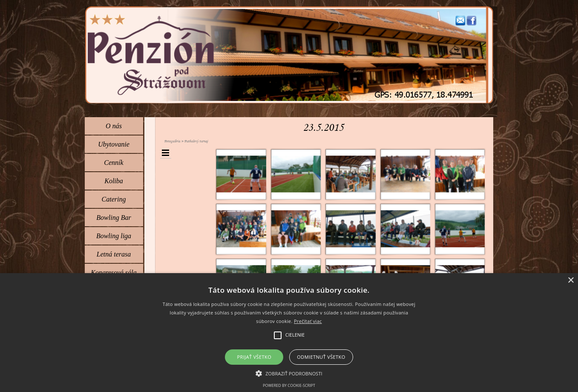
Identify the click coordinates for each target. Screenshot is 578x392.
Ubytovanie (114, 144)
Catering (114, 199)
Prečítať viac (308, 321)
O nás (114, 126)
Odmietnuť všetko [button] (321, 357)
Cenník (114, 163)
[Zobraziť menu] (166, 153)
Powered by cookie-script (289, 385)
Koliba (114, 181)
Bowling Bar (114, 218)
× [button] (571, 281)
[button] (460, 19)
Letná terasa (114, 254)
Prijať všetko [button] (254, 357)
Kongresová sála (114, 272)
